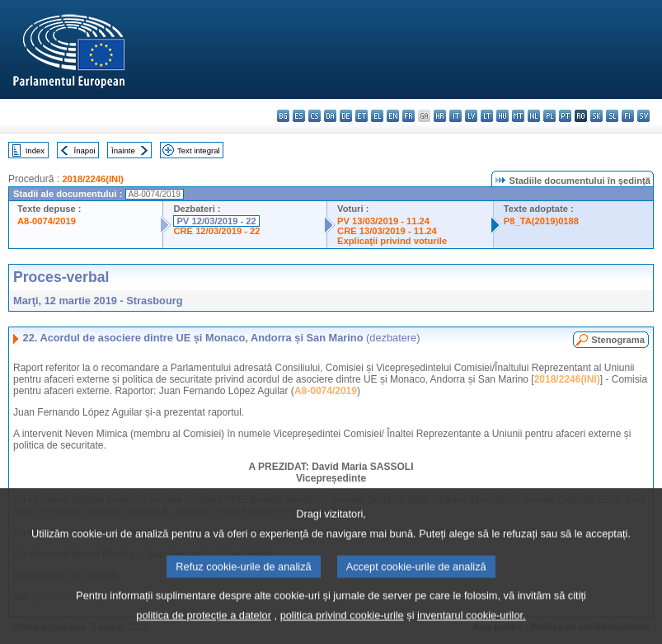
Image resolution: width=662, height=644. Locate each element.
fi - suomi (628, 116)
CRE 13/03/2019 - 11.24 (387, 231)
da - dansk (330, 116)
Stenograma (618, 340)
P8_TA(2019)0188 (541, 221)
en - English (393, 116)
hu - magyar (502, 116)
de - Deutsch (346, 116)
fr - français (408, 116)
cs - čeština (315, 116)
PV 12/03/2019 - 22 (216, 221)
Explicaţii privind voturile (392, 241)
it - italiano (455, 116)
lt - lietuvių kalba (487, 116)
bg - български (283, 116)
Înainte (123, 150)
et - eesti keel (362, 116)
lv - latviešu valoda (471, 116)
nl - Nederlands (534, 116)
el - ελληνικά (377, 116)
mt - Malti (518, 116)
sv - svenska (643, 116)
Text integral (199, 150)
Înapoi (85, 150)
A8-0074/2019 (47, 221)
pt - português (565, 116)
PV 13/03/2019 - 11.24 (383, 221)
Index (35, 150)
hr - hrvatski (440, 116)
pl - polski (549, 116)
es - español (299, 116)
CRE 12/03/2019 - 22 (216, 231)
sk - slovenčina (596, 116)
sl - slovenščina (612, 116)
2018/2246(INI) (93, 179)
